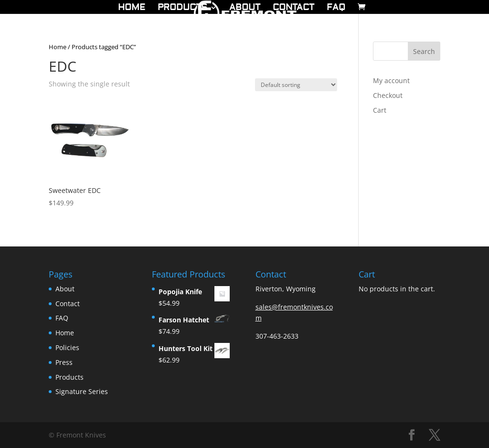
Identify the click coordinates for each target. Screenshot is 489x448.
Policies (67, 347)
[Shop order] (296, 85)
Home (132, 9)
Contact (293, 9)
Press (64, 362)
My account (391, 80)
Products (182, 9)
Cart (380, 110)
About (245, 9)
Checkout (388, 95)
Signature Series (82, 391)
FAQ (336, 9)
